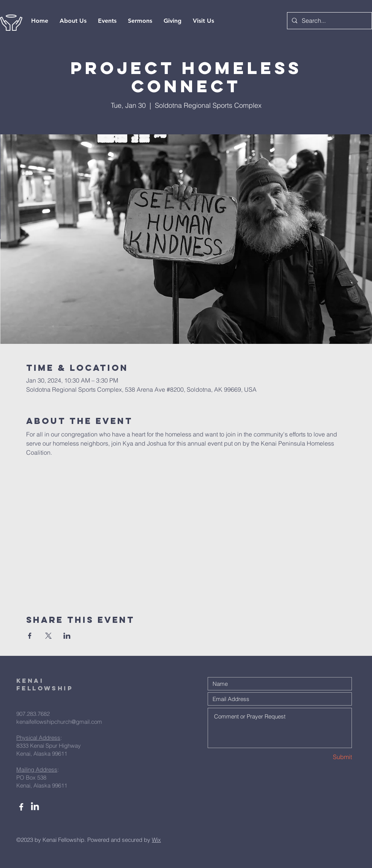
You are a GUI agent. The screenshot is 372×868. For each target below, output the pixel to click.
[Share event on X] (48, 636)
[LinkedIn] (35, 807)
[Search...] (329, 21)
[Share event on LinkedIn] (67, 636)
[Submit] (325, 757)
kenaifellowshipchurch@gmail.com (59, 722)
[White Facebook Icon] (21, 807)
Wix (156, 840)
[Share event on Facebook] (30, 636)
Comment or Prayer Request (280, 728)
